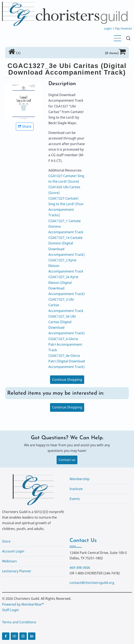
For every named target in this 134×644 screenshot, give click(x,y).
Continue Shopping (67, 380)
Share (25, 126)
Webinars (9, 561)
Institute (76, 489)
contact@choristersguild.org (92, 583)
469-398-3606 (80, 568)
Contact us (67, 460)
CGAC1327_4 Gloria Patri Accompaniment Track (65, 344)
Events (75, 499)
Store (6, 541)
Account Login (13, 551)
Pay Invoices (124, 28)
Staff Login (10, 610)
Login (108, 28)
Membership (80, 479)
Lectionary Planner (17, 571)
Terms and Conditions (19, 622)
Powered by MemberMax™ (23, 604)
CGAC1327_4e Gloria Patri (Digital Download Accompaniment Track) (67, 361)
